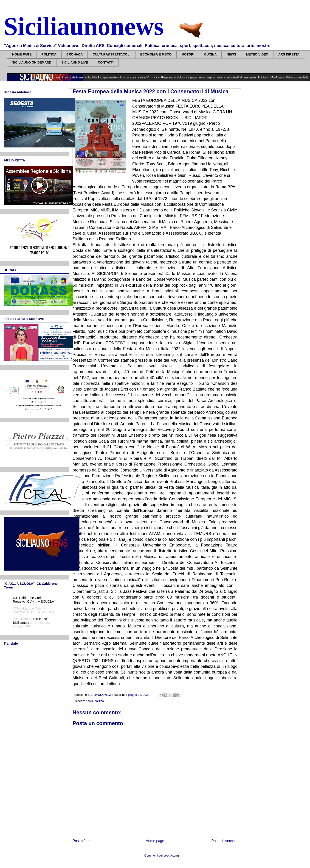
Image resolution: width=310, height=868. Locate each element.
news (89, 701)
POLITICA (49, 54)
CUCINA (210, 54)
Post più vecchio (224, 841)
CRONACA (75, 54)
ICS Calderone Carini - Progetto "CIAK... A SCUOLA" (34, 600)
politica (99, 701)
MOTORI (188, 54)
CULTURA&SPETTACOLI (111, 54)
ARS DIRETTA (289, 54)
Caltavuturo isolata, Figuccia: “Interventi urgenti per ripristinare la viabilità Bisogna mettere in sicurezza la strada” (79, 77)
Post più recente (86, 841)
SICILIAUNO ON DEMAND (32, 62)
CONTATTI (106, 62)
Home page (155, 841)
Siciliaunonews (84, 26)
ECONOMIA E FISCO (156, 54)
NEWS (231, 54)
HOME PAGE (22, 54)
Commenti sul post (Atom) (162, 856)
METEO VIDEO (257, 54)
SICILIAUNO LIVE (75, 62)
